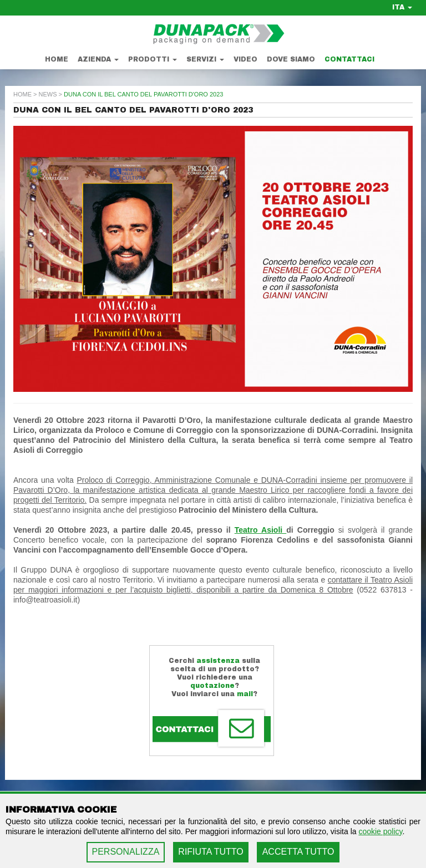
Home (57, 59)
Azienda (98, 59)
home (22, 94)
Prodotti (153, 59)
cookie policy (380, 831)
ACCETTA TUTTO (298, 852)
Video (245, 59)
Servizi (205, 59)
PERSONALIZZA (126, 852)
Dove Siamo (291, 59)
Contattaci (349, 59)
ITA (402, 7)
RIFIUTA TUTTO (211, 852)
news (48, 94)
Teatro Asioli (261, 530)
